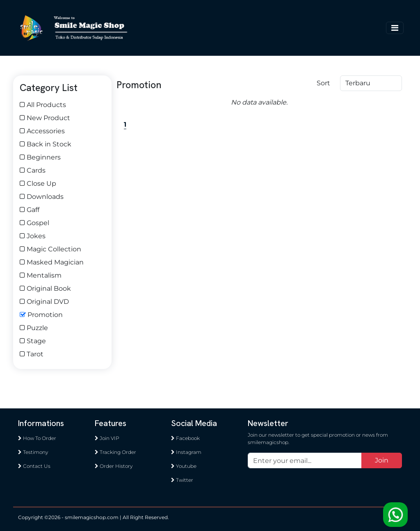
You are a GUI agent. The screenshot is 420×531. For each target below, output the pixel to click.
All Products (43, 105)
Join (382, 460)
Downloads (42, 197)
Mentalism (41, 275)
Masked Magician (52, 262)
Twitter (182, 480)
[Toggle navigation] (395, 28)
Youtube (184, 466)
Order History (114, 466)
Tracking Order (115, 452)
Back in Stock (46, 144)
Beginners (40, 157)
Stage (33, 341)
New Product (45, 118)
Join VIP (107, 438)
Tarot (32, 354)
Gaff (30, 210)
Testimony (33, 452)
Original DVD (44, 302)
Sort (323, 83)
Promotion (41, 315)
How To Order (37, 438)
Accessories (42, 131)
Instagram (186, 452)
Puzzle (34, 328)
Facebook (185, 438)
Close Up (38, 183)
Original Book (45, 288)
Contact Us (34, 466)
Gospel (34, 223)
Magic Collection (50, 249)
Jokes (33, 236)
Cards (33, 170)
